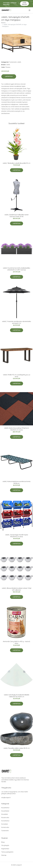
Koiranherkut (5, 821)
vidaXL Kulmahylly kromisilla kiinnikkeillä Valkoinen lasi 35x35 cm (16, 696)
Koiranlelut (5, 824)
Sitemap (4, 855)
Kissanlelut (5, 814)
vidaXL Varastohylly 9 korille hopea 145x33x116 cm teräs (17, 536)
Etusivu (3, 23)
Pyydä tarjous (24, 3)
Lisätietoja (9, 76)
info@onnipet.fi (6, 798)
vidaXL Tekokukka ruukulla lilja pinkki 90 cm (16, 163)
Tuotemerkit (13, 62)
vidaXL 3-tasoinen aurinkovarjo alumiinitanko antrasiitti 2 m (16, 322)
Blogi (3, 842)
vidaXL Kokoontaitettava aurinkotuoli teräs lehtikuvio (16, 482)
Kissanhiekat (5, 811)
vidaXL (19, 62)
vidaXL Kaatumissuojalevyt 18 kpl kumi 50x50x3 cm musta (16, 429)
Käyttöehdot (5, 849)
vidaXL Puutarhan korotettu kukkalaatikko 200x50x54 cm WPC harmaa (16, 269)
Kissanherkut (5, 808)
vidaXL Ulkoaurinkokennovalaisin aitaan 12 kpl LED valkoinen (17, 589)
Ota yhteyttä (5, 845)
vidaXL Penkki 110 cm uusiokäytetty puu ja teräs (17, 376)
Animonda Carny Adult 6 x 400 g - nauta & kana (16, 642)
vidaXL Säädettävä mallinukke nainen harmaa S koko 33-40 (17, 216)
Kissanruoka (5, 817)
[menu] (30, 10)
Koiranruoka (5, 827)
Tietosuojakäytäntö (7, 852)
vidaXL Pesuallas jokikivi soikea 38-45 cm (17, 748)
